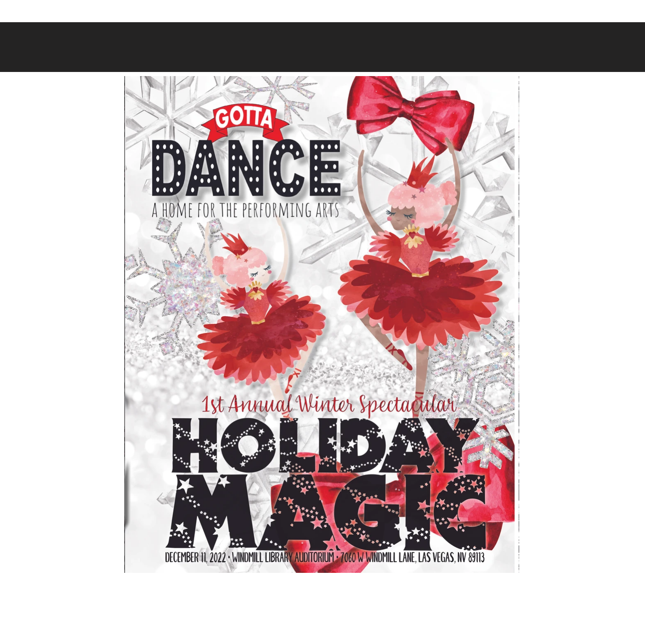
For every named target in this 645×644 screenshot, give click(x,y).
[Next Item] (505, 325)
